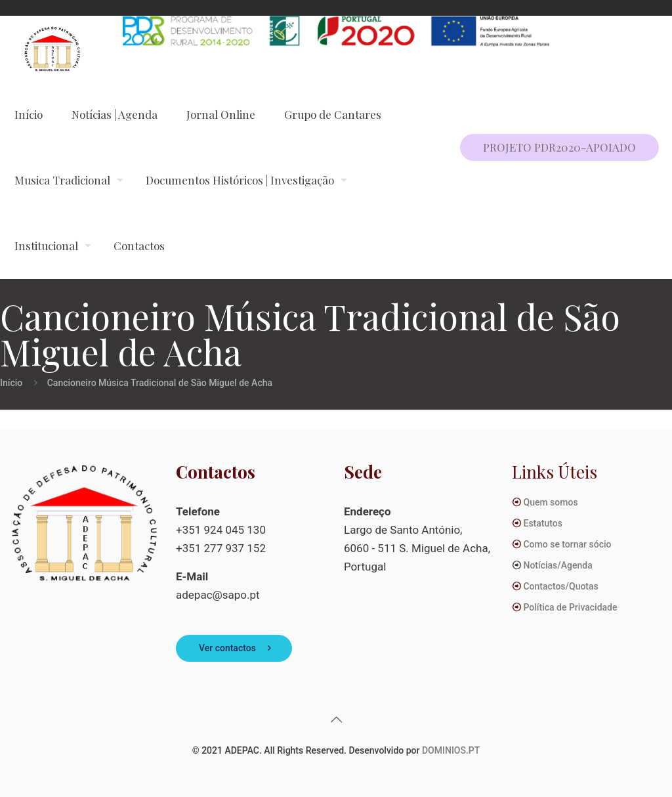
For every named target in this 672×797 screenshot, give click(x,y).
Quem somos (550, 502)
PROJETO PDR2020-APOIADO (559, 147)
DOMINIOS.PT (451, 750)
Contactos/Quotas (560, 586)
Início (11, 383)
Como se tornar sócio (567, 544)
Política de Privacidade (570, 607)
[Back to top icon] (336, 720)
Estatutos (542, 523)
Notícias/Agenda (557, 565)
